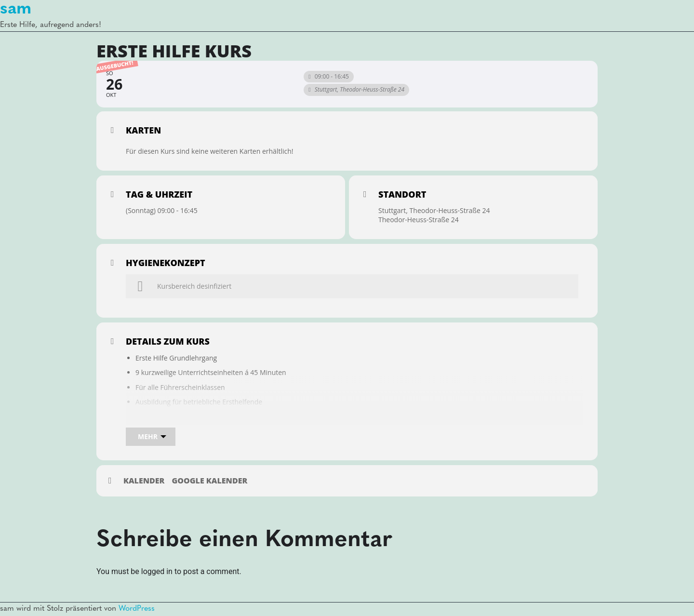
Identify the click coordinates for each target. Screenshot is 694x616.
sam (16, 9)
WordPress (137, 609)
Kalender (144, 481)
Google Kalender (209, 481)
